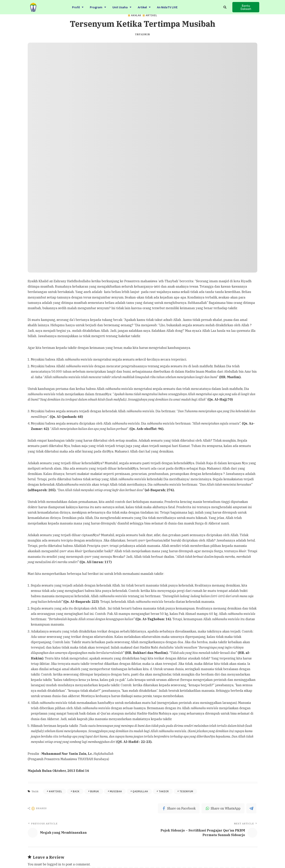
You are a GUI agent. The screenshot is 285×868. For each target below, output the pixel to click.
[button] (246, 7)
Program (98, 6)
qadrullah (140, 791)
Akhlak (136, 15)
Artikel (144, 6)
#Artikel (56, 791)
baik (76, 791)
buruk (95, 791)
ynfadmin (142, 34)
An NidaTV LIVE (167, 6)
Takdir (164, 791)
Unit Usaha (122, 6)
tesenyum (186, 791)
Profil (78, 6)
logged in (54, 864)
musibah (116, 791)
